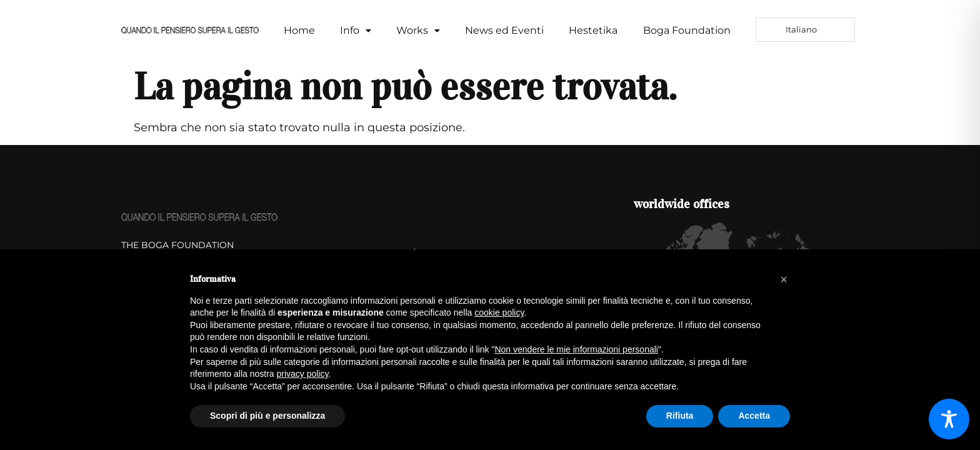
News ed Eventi (504, 30)
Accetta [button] (754, 416)
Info (356, 30)
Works (418, 30)
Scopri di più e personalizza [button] (267, 416)
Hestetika (593, 30)
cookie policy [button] (499, 312)
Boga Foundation (687, 30)
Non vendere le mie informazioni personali (576, 349)
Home (299, 30)
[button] (356, 31)
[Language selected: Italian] (805, 30)
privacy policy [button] (303, 374)
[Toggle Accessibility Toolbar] (949, 419)
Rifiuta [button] (680, 416)
